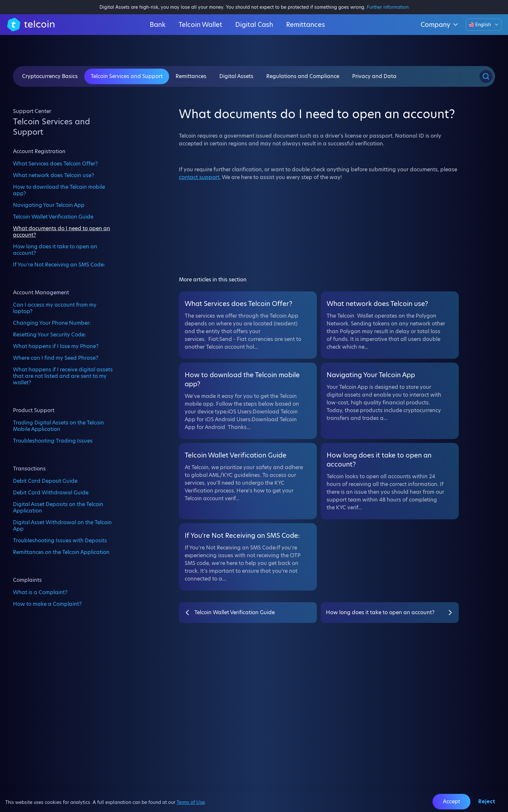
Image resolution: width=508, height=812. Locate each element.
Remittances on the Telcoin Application (61, 552)
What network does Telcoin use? (53, 175)
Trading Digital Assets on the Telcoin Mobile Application (58, 426)
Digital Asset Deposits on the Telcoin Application (58, 507)
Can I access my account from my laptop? (55, 308)
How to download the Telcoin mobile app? (59, 190)
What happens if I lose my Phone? (56, 346)
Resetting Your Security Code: (49, 334)
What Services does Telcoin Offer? (55, 164)
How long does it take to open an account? (55, 250)
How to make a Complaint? (47, 604)
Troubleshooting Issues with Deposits (60, 540)
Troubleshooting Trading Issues (53, 441)
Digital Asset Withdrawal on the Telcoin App (62, 525)
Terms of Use (191, 802)
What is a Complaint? (40, 592)
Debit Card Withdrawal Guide (51, 492)
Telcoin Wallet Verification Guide (53, 217)
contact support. (200, 177)
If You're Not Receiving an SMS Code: (59, 265)
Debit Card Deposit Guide (45, 481)
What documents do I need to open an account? (62, 231)
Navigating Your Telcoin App (49, 205)
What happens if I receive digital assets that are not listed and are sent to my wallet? (63, 376)
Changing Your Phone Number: (52, 323)
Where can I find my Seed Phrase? (56, 358)
